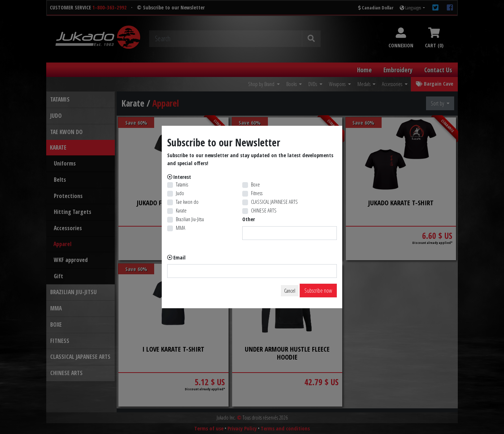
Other (249, 219)
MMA (181, 228)
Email (179, 257)
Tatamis (182, 184)
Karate (181, 210)
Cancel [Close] (290, 291)
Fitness (257, 193)
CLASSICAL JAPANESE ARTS (274, 202)
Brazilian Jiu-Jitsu (190, 219)
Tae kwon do (187, 202)
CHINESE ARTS (264, 210)
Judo (180, 193)
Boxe (255, 184)
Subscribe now (318, 291)
